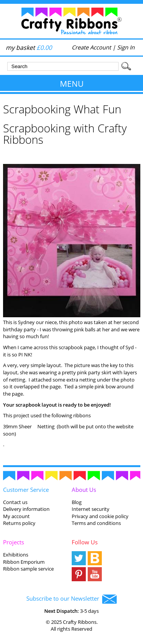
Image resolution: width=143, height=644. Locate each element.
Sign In (126, 47)
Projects (14, 542)
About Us (84, 490)
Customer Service (26, 490)
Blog (77, 502)
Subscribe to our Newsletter (71, 599)
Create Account (91, 47)
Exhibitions (16, 555)
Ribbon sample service (28, 569)
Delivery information (26, 509)
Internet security (91, 509)
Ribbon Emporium (24, 562)
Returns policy (19, 523)
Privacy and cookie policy (100, 516)
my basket (29, 48)
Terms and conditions (96, 523)
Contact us (15, 502)
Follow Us (85, 542)
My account (16, 516)
